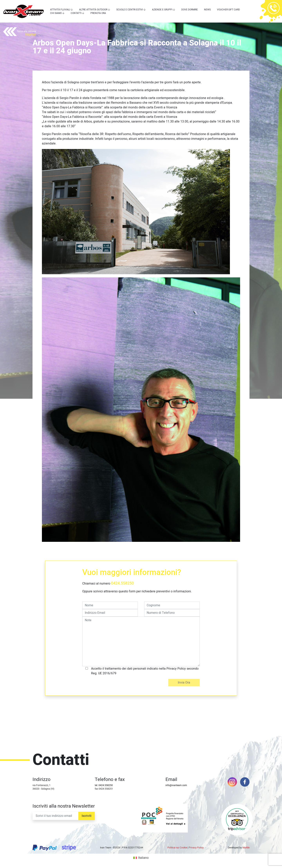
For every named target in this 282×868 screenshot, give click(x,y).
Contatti (76, 13)
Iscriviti (87, 816)
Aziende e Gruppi (162, 10)
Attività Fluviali (60, 10)
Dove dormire (190, 10)
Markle (246, 848)
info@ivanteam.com (176, 785)
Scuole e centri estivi (130, 10)
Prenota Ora (98, 13)
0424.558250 (122, 583)
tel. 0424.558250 (104, 785)
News (207, 10)
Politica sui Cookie (177, 848)
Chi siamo (56, 13)
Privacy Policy (196, 848)
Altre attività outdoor (93, 10)
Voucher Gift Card (228, 10)
